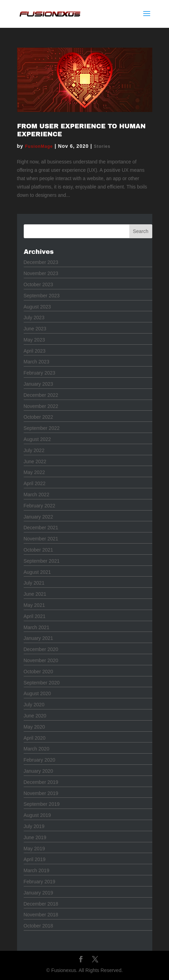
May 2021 (34, 605)
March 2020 (37, 749)
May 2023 (34, 340)
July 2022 (34, 450)
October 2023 (39, 284)
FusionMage (39, 146)
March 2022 (37, 495)
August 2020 (37, 693)
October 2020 (39, 672)
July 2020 (34, 705)
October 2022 (39, 417)
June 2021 (35, 594)
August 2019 (37, 815)
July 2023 (34, 318)
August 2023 (37, 307)
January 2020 (39, 771)
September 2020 (42, 683)
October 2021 (39, 550)
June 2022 (35, 461)
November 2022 (41, 406)
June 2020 (35, 716)
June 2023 (35, 329)
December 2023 (41, 262)
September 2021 (42, 561)
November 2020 (41, 660)
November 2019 (41, 793)
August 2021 (37, 572)
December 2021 (41, 528)
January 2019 (39, 893)
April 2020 (35, 738)
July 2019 (34, 826)
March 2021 (37, 627)
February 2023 (40, 373)
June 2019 (35, 837)
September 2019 (42, 804)
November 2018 (41, 915)
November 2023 (41, 273)
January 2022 (39, 517)
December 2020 (41, 649)
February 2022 (40, 506)
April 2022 (35, 483)
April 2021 (35, 616)
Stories (102, 146)
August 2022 (37, 439)
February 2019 (40, 882)
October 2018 (39, 926)
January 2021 (39, 638)
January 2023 (39, 384)
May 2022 (34, 472)
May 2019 (34, 849)
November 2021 (41, 539)
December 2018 (41, 904)
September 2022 (42, 428)
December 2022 (41, 395)
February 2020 (40, 760)
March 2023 (37, 362)
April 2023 (35, 351)
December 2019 (41, 782)
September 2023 (42, 296)
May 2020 (34, 727)
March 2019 (37, 870)
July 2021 (34, 583)
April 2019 (35, 859)
